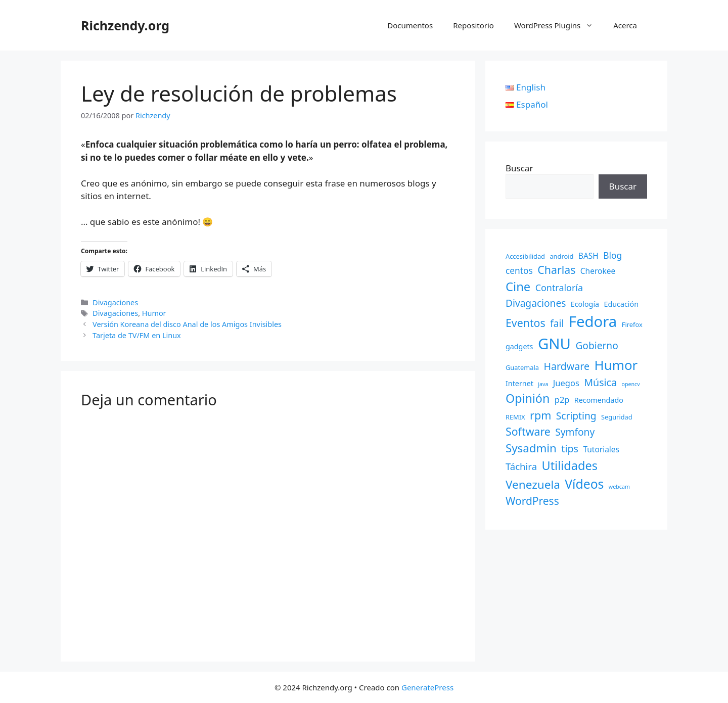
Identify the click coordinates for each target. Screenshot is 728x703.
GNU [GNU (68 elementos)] (554, 344)
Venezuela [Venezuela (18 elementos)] (533, 484)
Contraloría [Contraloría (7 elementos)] (559, 288)
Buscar (519, 168)
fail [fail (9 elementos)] (557, 323)
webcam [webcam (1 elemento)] (619, 487)
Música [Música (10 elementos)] (600, 382)
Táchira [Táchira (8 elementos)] (521, 466)
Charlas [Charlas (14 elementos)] (556, 270)
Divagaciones (115, 302)
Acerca (625, 25)
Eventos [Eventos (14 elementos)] (526, 323)
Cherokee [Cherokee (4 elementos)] (598, 271)
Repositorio (473, 25)
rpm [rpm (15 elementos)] (540, 415)
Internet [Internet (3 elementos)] (519, 383)
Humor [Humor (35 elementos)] (616, 365)
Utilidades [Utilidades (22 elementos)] (569, 465)
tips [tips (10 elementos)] (570, 449)
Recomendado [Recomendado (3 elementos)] (599, 400)
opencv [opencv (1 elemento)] (630, 384)
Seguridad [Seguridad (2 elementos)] (617, 417)
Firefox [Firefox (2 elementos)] (632, 324)
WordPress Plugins (559, 25)
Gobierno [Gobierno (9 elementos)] (597, 346)
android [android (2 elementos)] (561, 256)
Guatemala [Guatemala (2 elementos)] (522, 367)
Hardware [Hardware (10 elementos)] (566, 366)
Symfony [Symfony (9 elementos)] (575, 432)
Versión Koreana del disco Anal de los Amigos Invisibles (187, 324)
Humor (154, 313)
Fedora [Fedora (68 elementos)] (593, 321)
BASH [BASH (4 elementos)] (588, 256)
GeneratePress (427, 687)
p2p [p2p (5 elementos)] (562, 400)
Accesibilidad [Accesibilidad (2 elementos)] (525, 256)
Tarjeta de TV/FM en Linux (137, 335)
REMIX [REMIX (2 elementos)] (515, 417)
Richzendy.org (125, 25)
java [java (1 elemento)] (543, 384)
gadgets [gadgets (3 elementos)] (519, 346)
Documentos (410, 25)
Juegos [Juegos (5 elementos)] (566, 383)
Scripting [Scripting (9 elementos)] (576, 416)
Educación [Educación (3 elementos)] (622, 304)
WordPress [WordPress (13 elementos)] (532, 501)
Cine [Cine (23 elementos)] (518, 287)
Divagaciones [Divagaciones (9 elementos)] (536, 303)
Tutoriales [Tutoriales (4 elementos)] (601, 449)
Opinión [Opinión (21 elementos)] (528, 398)
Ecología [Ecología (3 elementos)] (585, 304)
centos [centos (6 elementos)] (519, 270)
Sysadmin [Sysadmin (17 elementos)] (531, 448)
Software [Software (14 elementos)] (528, 431)
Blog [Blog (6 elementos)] (612, 255)
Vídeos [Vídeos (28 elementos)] (584, 484)
